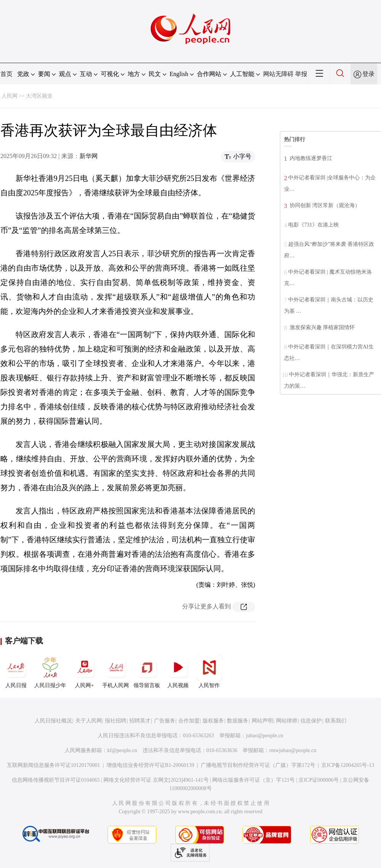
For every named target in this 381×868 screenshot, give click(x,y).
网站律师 (287, 721)
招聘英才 (140, 721)
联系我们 (336, 721)
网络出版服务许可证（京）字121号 (253, 780)
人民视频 (178, 671)
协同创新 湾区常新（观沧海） (324, 205)
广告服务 (165, 721)
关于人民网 (89, 721)
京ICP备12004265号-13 (348, 765)
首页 (6, 74)
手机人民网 (116, 671)
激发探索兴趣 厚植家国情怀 (321, 327)
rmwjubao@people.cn (293, 750)
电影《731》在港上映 (314, 225)
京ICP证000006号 (319, 780)
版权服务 (213, 721)
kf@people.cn (122, 750)
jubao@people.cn (265, 736)
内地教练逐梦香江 (310, 158)
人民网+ (84, 671)
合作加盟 (189, 721)
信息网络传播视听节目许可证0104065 (56, 780)
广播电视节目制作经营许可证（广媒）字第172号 (258, 765)
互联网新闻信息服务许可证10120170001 (53, 765)
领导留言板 (147, 671)
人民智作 (209, 671)
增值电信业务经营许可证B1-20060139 (150, 765)
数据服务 (238, 721)
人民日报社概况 (53, 721)
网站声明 (262, 721)
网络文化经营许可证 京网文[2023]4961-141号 (156, 780)
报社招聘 (116, 721)
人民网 (10, 96)
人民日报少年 (50, 671)
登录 (368, 74)
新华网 (89, 156)
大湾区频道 (39, 96)
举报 (301, 74)
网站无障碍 (278, 74)
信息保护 (311, 721)
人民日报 (16, 671)
